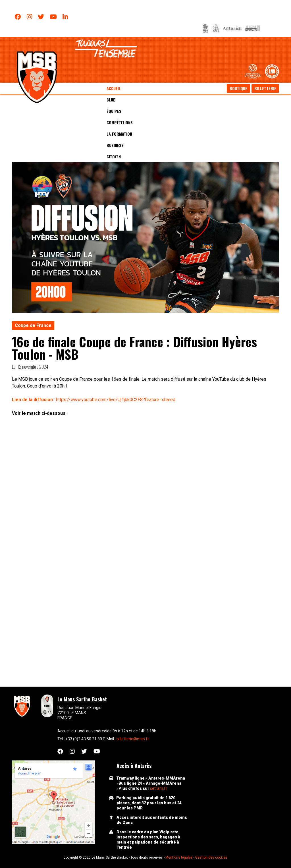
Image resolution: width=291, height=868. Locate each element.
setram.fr (159, 788)
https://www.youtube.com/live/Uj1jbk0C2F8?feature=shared (116, 400)
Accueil (114, 88)
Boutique (238, 88)
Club (111, 100)
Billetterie (265, 88)
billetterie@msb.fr (133, 739)
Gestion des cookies (211, 857)
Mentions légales (179, 857)
